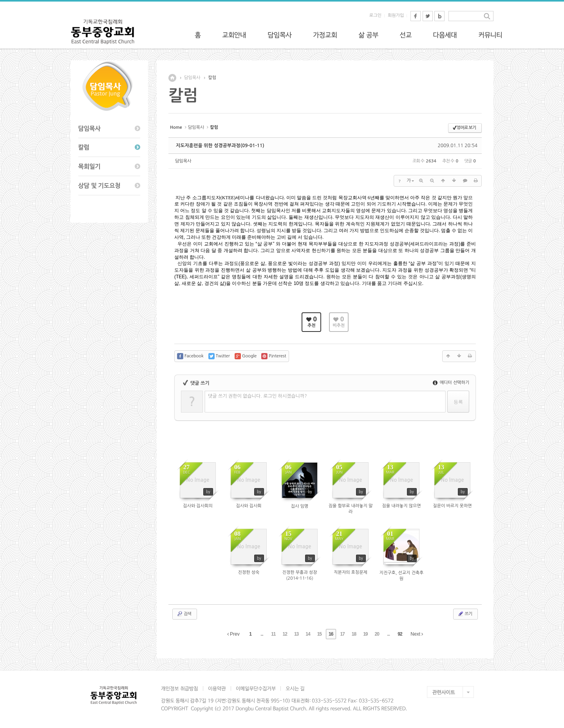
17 (342, 634)
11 (273, 634)
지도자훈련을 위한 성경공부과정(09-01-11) (220, 146)
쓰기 (465, 614)
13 (296, 634)
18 (354, 634)
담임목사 (192, 78)
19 (365, 634)
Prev (233, 634)
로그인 (375, 15)
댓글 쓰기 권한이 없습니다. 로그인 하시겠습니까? (258, 396)
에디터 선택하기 (451, 383)
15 (319, 634)
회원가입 (396, 15)
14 (308, 634)
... (262, 634)
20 (377, 634)
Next (417, 634)
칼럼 (212, 78)
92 (400, 634)
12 (285, 634)
